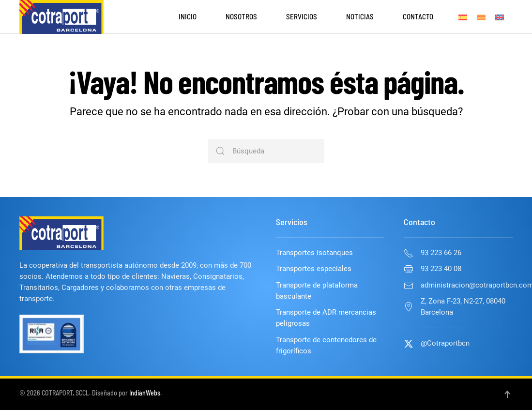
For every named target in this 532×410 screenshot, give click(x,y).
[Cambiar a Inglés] (500, 17)
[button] (507, 394)
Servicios (302, 16)
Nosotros (241, 16)
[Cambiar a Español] (463, 17)
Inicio (188, 16)
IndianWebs (145, 393)
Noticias (360, 16)
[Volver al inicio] (61, 17)
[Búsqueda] (266, 151)
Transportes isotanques (314, 253)
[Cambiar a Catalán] (481, 17)
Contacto (418, 16)
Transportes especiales (314, 269)
